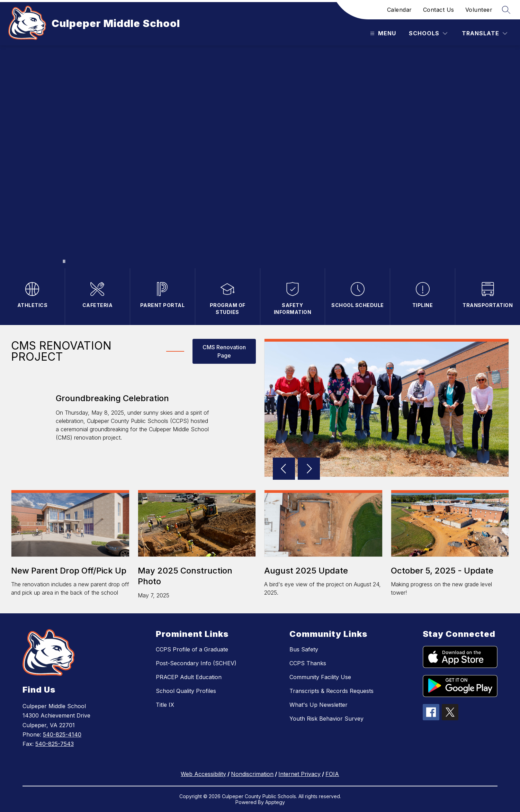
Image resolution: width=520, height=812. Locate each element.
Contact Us (439, 10)
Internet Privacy (299, 774)
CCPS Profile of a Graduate (192, 649)
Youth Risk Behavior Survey (326, 719)
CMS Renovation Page (224, 351)
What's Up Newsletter (319, 705)
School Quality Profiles (186, 691)
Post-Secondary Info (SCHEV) (196, 663)
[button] (285, 469)
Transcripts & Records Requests (331, 691)
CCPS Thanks (308, 663)
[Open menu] (382, 33)
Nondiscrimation (252, 774)
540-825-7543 (55, 744)
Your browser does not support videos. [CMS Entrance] (260, 157)
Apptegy (275, 802)
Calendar (400, 10)
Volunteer (479, 10)
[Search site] (506, 10)
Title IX (165, 705)
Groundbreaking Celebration (112, 398)
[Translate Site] (485, 33)
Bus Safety (304, 649)
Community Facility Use (320, 677)
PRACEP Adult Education (189, 677)
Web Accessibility (203, 774)
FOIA (332, 774)
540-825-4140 (62, 734)
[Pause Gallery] (64, 261)
